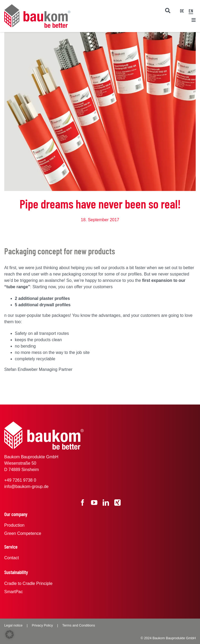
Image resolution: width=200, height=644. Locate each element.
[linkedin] (106, 503)
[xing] (117, 503)
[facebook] (83, 503)
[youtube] (94, 503)
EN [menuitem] (191, 11)
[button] (10, 634)
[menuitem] (182, 10)
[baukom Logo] (37, 6)
